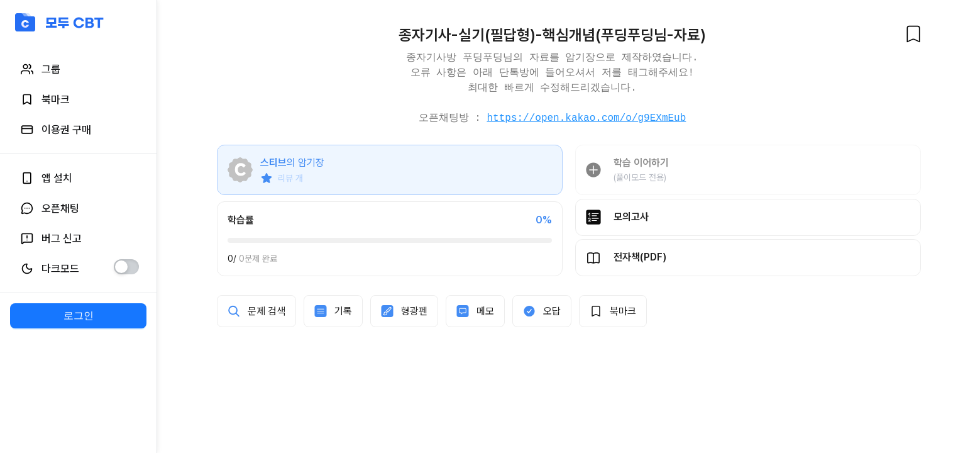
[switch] (126, 267)
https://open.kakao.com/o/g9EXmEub (586, 118)
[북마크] (913, 34)
